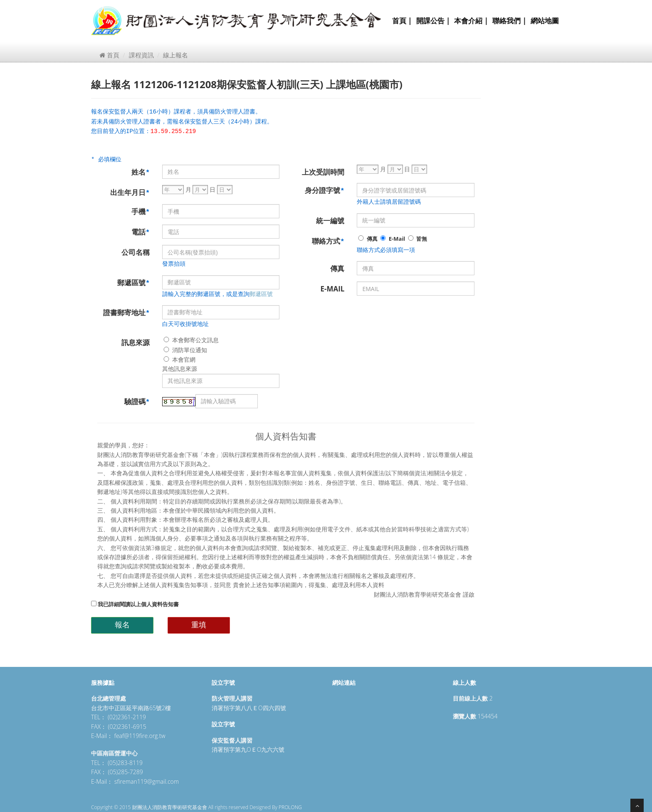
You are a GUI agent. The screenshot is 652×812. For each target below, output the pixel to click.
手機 (141, 211)
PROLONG (290, 807)
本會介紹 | (471, 21)
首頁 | (402, 21)
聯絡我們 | (509, 21)
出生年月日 (130, 192)
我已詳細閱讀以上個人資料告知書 (135, 604)
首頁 (109, 55)
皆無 (417, 239)
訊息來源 (136, 342)
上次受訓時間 (323, 172)
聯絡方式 (328, 241)
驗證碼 (137, 401)
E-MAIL (332, 289)
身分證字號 (325, 190)
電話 (141, 232)
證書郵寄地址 (126, 312)
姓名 (141, 172)
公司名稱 (136, 252)
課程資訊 (141, 55)
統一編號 (330, 221)
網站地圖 (545, 21)
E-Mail (392, 239)
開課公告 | (433, 21)
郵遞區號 (133, 283)
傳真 (367, 239)
